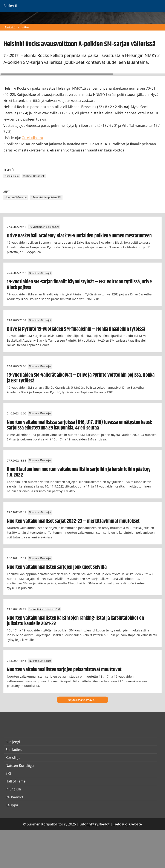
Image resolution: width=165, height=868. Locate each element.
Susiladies (14, 750)
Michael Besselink (34, 176)
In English (13, 789)
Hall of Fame (16, 781)
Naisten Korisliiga (20, 766)
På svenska (15, 797)
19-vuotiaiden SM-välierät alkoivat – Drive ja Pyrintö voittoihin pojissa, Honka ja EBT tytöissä (81, 378)
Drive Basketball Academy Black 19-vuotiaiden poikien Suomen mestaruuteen (79, 236)
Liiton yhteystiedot (95, 824)
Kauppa (12, 805)
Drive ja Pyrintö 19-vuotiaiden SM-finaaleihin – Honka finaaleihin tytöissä (76, 329)
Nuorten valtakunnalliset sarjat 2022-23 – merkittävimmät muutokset (73, 521)
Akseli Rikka (12, 176)
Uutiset (25, 27)
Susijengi (13, 742)
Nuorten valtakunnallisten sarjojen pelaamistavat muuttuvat (64, 670)
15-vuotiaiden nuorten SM (44, 609)
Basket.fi (10, 27)
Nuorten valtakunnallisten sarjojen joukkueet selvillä (57, 567)
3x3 (8, 773)
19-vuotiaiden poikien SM (46, 198)
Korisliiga (13, 758)
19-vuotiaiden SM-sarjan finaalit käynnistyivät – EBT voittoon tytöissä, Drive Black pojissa (79, 285)
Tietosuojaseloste (128, 824)
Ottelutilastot (32, 138)
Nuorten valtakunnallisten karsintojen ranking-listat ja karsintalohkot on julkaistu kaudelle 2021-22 (75, 621)
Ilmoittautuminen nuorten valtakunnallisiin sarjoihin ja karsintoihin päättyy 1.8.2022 (79, 472)
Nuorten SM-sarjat (16, 198)
